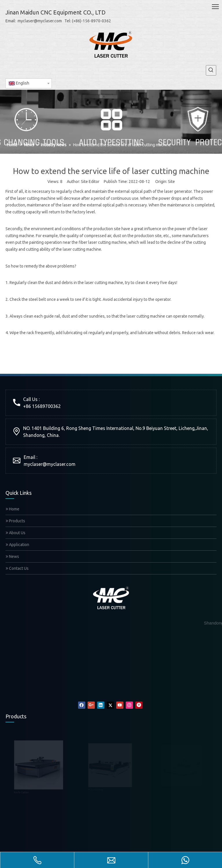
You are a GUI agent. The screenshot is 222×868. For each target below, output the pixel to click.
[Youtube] (120, 705)
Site (171, 182)
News (12, 556)
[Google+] (91, 705)
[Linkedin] (101, 705)
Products (15, 521)
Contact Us (17, 568)
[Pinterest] (139, 705)
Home (13, 509)
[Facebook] (82, 705)
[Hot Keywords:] (211, 70)
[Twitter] (110, 705)
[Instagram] (129, 705)
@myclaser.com (59, 464)
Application (17, 545)
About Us (16, 533)
